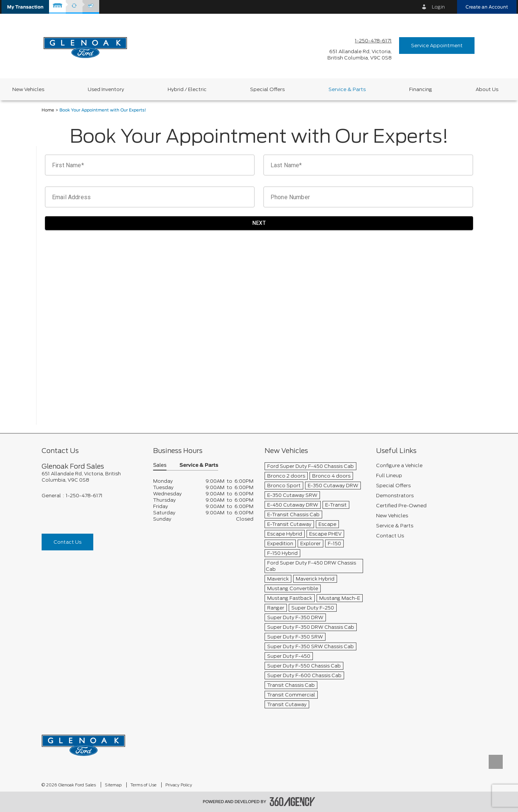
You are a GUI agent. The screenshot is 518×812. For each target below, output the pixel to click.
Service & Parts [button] (199, 465)
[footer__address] (92, 477)
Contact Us (67, 542)
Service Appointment (437, 46)
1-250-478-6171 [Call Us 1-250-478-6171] (373, 41)
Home (48, 110)
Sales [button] (160, 465)
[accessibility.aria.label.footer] (292, 802)
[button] (25, 7)
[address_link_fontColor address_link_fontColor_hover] (360, 55)
